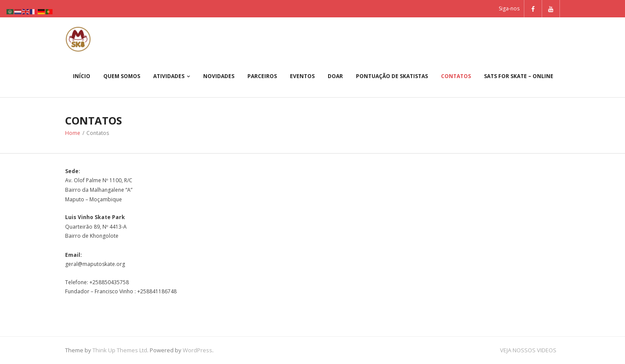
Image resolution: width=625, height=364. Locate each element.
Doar (335, 76)
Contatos (456, 76)
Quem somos (122, 76)
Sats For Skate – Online (519, 76)
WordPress (197, 350)
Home (73, 133)
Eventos (302, 76)
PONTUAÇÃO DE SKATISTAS (392, 76)
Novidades (219, 76)
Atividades (169, 76)
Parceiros (262, 76)
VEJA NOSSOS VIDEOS (528, 350)
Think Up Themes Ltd (120, 350)
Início (82, 76)
